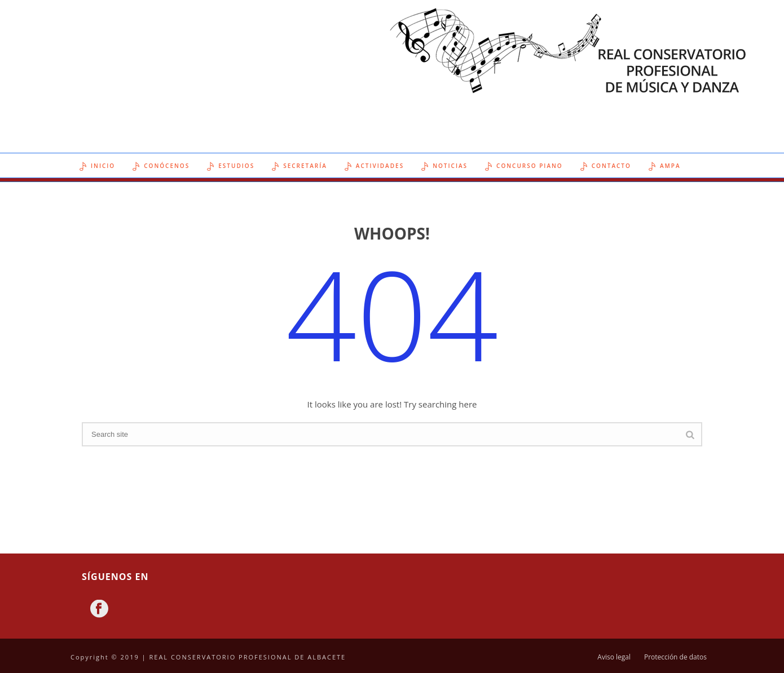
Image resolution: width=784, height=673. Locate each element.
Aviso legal (614, 657)
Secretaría (299, 166)
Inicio (97, 166)
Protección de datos (675, 657)
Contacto (606, 166)
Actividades (374, 166)
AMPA (665, 166)
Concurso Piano (524, 166)
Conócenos (161, 166)
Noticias (444, 166)
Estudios (231, 166)
